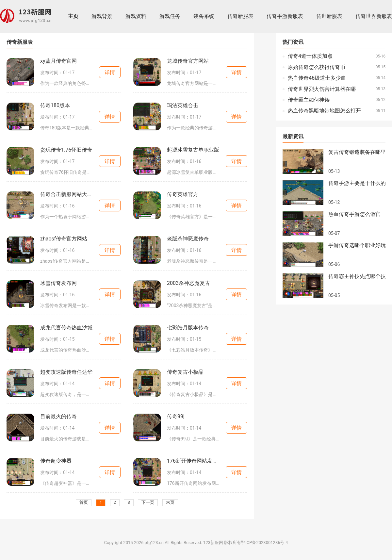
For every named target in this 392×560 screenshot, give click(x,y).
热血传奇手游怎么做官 (354, 214)
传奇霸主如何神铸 (309, 100)
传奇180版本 (55, 106)
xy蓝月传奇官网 (58, 61)
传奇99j (176, 417)
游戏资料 (136, 16)
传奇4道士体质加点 (310, 56)
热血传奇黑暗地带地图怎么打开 (324, 111)
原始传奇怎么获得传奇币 (317, 67)
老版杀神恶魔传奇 (188, 239)
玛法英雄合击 (183, 106)
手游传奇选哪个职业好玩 (357, 245)
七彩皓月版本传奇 (188, 328)
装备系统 (204, 16)
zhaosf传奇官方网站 (64, 239)
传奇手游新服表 (285, 16)
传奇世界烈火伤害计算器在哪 (322, 89)
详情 (110, 72)
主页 (73, 16)
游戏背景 (102, 16)
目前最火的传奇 (58, 417)
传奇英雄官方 (183, 194)
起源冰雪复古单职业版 (193, 150)
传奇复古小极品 (185, 372)
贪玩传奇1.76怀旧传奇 (66, 150)
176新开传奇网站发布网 (193, 461)
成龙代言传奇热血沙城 (66, 328)
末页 (170, 502)
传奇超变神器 (56, 461)
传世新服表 (329, 16)
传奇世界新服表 (374, 16)
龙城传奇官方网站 (188, 61)
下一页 (148, 502)
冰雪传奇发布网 (58, 283)
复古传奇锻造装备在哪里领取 (357, 152)
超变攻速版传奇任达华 (66, 372)
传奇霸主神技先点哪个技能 (357, 276)
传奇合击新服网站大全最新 (67, 194)
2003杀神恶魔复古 (188, 283)
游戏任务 (170, 16)
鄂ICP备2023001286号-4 (264, 543)
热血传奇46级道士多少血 (317, 78)
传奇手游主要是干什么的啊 (357, 183)
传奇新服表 (240, 16)
